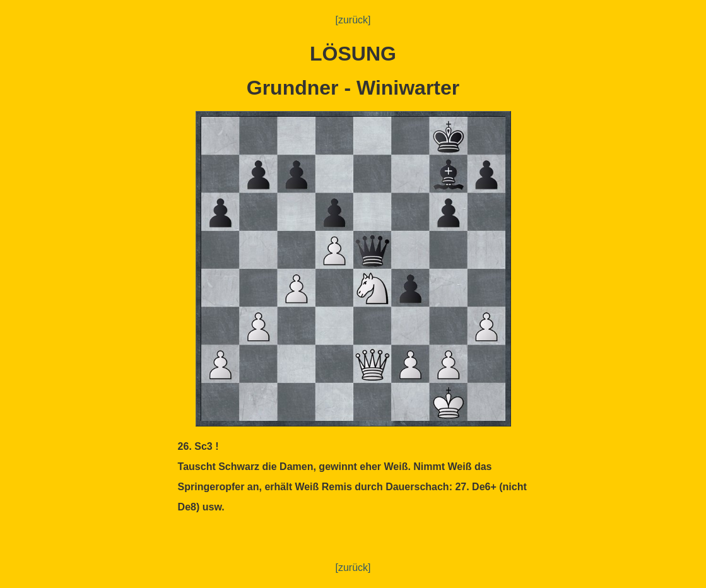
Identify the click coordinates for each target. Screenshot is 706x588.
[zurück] (353, 20)
